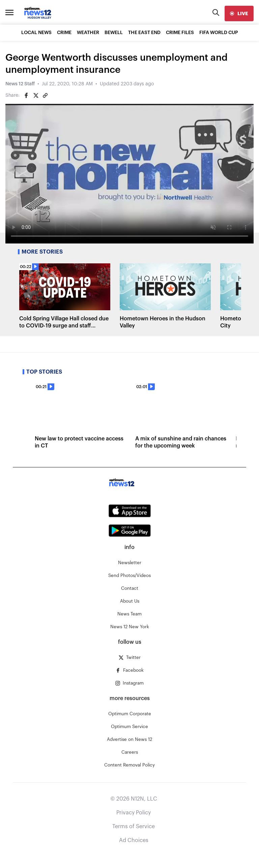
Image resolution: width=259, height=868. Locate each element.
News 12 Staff (20, 84)
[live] (239, 13)
